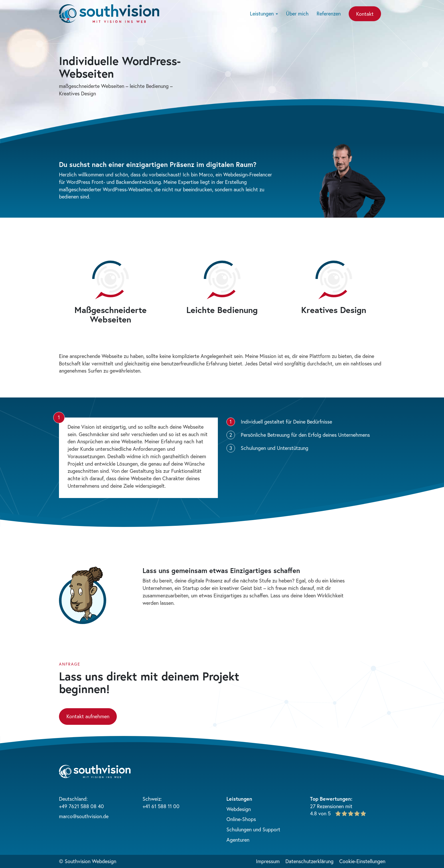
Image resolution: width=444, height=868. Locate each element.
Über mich (297, 13)
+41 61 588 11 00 (161, 806)
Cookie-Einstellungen (362, 861)
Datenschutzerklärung (309, 861)
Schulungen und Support (253, 829)
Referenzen (329, 13)
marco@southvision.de (84, 816)
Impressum (268, 861)
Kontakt (365, 14)
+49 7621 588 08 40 (81, 806)
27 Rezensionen (327, 806)
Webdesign (239, 809)
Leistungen (264, 13)
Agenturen (238, 840)
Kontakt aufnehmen (88, 716)
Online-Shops (241, 819)
